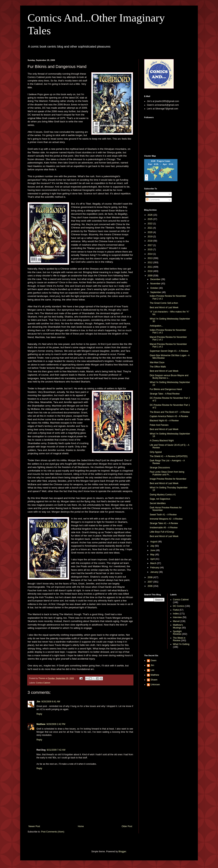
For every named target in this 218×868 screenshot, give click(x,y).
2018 (150, 241)
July (153, 546)
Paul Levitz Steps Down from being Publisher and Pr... (167, 473)
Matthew (41, 724)
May (153, 555)
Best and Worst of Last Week (164, 307)
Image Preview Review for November (168, 479)
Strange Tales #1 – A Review (164, 523)
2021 (150, 228)
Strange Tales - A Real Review (165, 394)
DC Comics (179, 606)
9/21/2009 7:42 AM (56, 750)
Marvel (176, 621)
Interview (177, 617)
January (155, 572)
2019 (150, 237)
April (153, 559)
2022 (150, 224)
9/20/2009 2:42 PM (56, 724)
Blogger (122, 852)
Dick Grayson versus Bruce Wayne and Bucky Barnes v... (169, 377)
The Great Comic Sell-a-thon (164, 303)
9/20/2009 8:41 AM (51, 702)
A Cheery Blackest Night (162, 441)
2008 (150, 577)
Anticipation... (156, 326)
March (154, 563)
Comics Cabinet (43, 683)
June (153, 550)
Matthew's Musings (178, 626)
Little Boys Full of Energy (162, 532)
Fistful (176, 610)
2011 (150, 267)
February (155, 568)
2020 (150, 232)
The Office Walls (158, 367)
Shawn (154, 680)
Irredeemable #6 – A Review (164, 528)
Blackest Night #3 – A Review (164, 421)
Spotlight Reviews (177, 633)
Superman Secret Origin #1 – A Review (169, 351)
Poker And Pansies (159, 425)
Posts (150, 194)
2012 (150, 262)
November (156, 284)
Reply (39, 714)
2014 (150, 254)
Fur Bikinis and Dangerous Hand (166, 389)
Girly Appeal (156, 452)
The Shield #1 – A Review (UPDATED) (169, 456)
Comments (153, 200)
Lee (152, 670)
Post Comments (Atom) (53, 832)
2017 (150, 245)
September (156, 292)
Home (81, 826)
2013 (150, 258)
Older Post (127, 826)
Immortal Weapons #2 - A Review (166, 519)
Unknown (155, 685)
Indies (176, 614)
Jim (38, 702)
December (156, 279)
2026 (150, 215)
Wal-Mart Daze (157, 362)
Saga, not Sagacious (160, 499)
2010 (150, 271)
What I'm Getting (181, 644)
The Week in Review (179, 639)
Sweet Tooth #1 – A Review (163, 515)
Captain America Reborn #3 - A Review (169, 416)
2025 (150, 219)
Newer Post (34, 826)
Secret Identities (158, 503)
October (155, 288)
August (154, 542)
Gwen (154, 660)
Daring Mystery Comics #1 (163, 495)
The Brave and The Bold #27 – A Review (170, 412)
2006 (150, 586)
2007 (150, 582)
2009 (150, 276)
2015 (150, 250)
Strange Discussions (160, 468)
